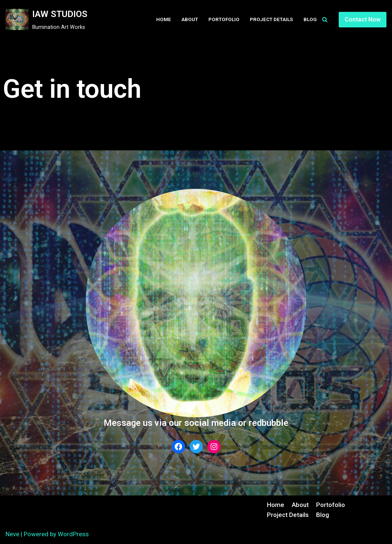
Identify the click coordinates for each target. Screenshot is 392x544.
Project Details (272, 19)
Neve (12, 534)
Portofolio (224, 19)
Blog (310, 19)
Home (164, 19)
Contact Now (363, 19)
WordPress (73, 534)
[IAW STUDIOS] (46, 20)
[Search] (325, 19)
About (190, 19)
